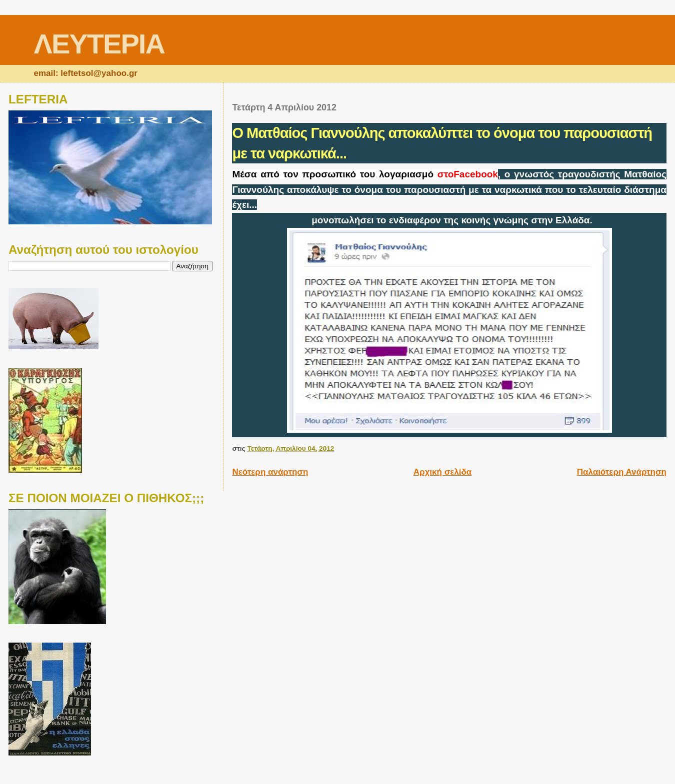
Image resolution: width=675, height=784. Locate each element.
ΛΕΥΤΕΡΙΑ (99, 44)
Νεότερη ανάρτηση (270, 472)
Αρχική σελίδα (443, 472)
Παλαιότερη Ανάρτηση (622, 472)
